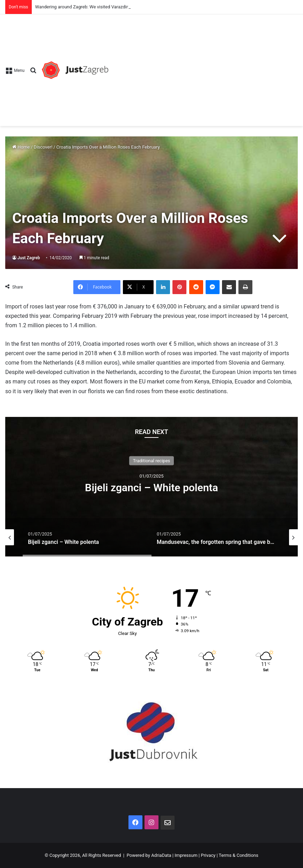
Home (21, 147)
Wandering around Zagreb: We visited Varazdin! (83, 7)
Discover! (43, 147)
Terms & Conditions (239, 855)
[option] (151, 487)
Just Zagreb (29, 258)
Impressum (186, 855)
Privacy (208, 855)
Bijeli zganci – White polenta (151, 488)
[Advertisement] (203, 67)
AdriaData (161, 855)
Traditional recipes (152, 461)
